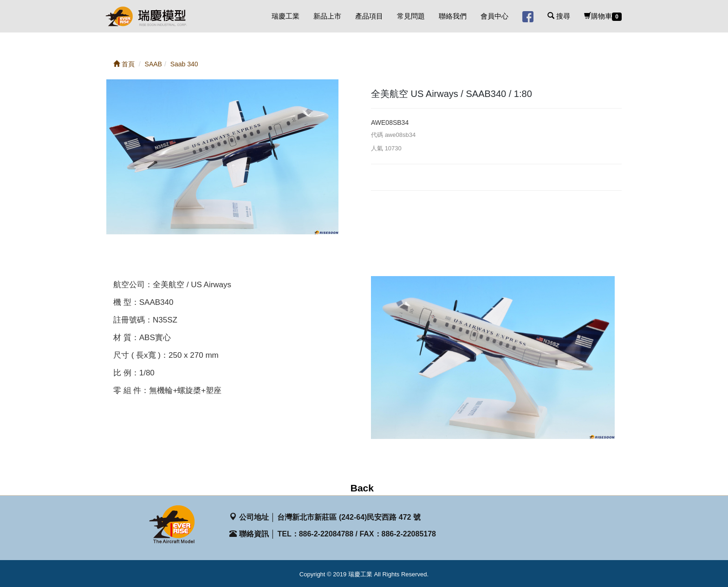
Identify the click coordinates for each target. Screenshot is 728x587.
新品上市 (327, 16)
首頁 (124, 64)
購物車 (603, 16)
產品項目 (369, 16)
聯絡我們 (453, 16)
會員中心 (494, 16)
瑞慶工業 (286, 16)
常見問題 (411, 16)
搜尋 (559, 16)
